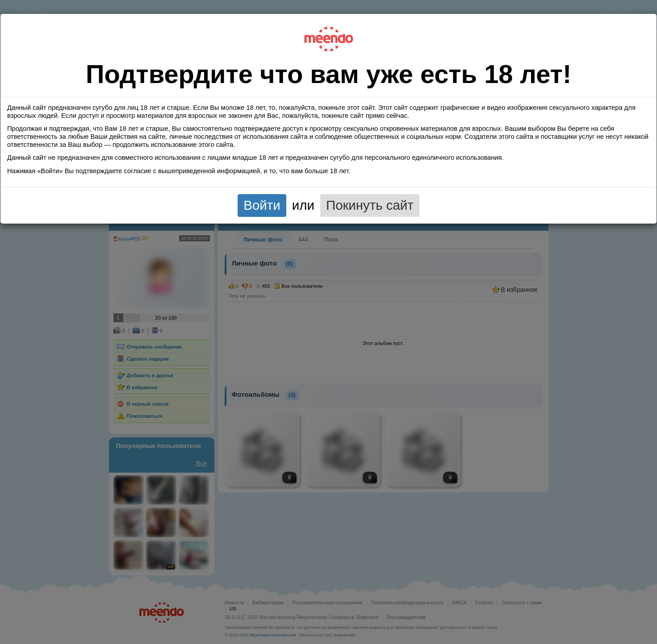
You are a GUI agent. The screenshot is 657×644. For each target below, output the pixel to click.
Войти (262, 205)
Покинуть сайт (370, 205)
